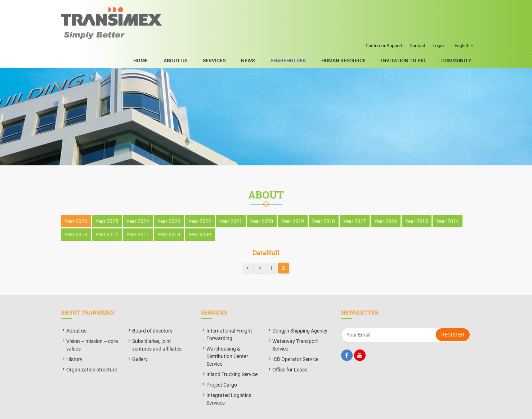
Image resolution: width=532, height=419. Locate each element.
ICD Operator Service (295, 339)
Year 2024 (138, 202)
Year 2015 (417, 202)
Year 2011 (138, 215)
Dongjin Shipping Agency (300, 311)
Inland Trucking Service (232, 355)
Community (456, 32)
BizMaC (331, 409)
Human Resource (353, 32)
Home (174, 32)
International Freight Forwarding (229, 315)
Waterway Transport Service (295, 325)
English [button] (464, 6)
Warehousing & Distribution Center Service (227, 336)
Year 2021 (231, 202)
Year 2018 (324, 202)
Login (438, 6)
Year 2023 (169, 202)
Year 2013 (76, 215)
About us (76, 311)
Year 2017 (355, 202)
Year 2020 (262, 202)
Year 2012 (107, 215)
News (267, 32)
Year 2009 (200, 215)
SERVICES (238, 32)
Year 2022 (200, 202)
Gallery (140, 339)
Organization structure (92, 350)
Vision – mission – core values (92, 325)
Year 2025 (107, 202)
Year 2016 (386, 202)
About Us (204, 32)
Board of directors (152, 311)
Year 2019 (293, 202)
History (74, 339)
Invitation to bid (408, 32)
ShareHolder (303, 32)
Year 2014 (448, 202)
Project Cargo (222, 365)
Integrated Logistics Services (229, 379)
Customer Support (384, 6)
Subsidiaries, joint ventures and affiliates (157, 325)
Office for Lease (290, 350)
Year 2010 (169, 215)
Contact (417, 6)
